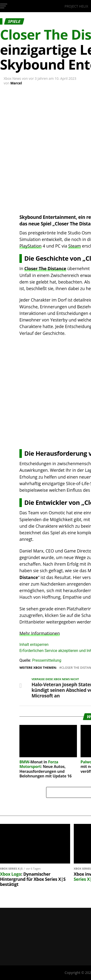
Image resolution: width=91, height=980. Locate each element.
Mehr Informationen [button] (40, 633)
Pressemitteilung (47, 660)
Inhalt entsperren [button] (34, 645)
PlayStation (30, 246)
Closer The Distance (45, 268)
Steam (74, 246)
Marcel (16, 83)
